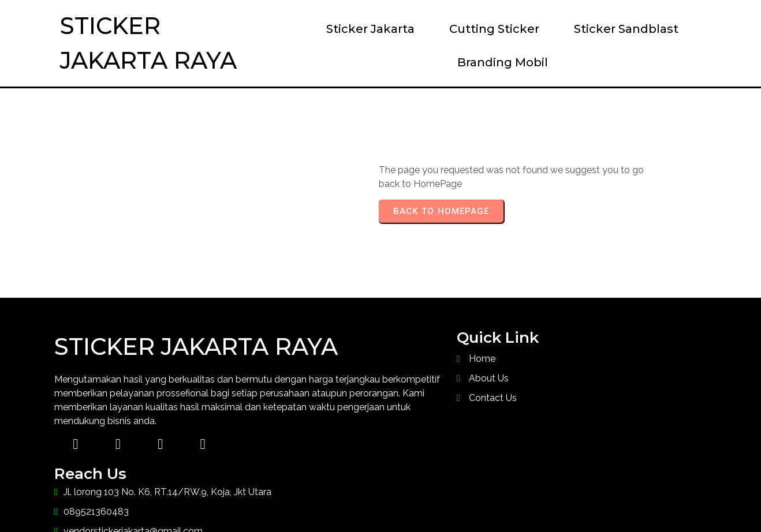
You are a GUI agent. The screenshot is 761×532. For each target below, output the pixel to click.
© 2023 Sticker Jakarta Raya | (320, 500)
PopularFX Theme (478, 500)
